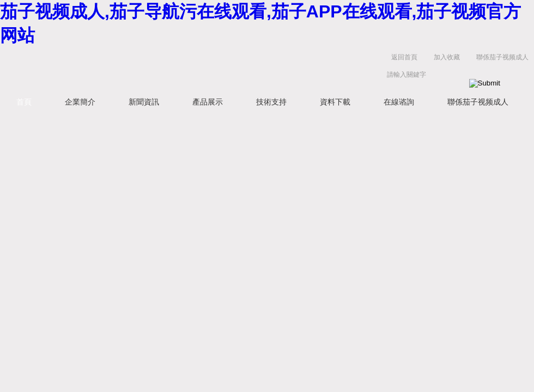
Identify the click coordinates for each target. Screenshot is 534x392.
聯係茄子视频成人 (502, 57)
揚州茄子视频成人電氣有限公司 (169, 68)
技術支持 (271, 102)
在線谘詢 (399, 102)
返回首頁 (404, 57)
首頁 (24, 102)
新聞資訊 (144, 102)
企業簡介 (80, 102)
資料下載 (335, 102)
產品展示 (208, 102)
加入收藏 (447, 57)
